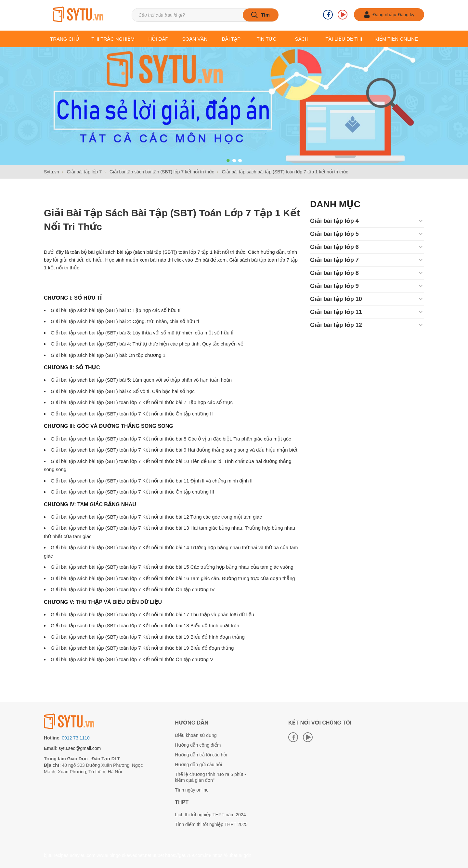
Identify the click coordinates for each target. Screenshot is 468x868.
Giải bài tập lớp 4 (334, 221)
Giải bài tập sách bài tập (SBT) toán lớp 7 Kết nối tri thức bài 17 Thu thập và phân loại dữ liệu (152, 614)
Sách (302, 39)
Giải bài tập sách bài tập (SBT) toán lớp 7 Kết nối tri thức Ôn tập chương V (132, 659)
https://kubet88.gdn (232, 855)
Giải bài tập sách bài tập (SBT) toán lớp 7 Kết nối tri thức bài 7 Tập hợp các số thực (142, 402)
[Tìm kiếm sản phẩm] (205, 15)
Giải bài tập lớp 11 (336, 312)
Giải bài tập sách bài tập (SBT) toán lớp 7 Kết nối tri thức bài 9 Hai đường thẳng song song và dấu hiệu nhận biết (174, 450)
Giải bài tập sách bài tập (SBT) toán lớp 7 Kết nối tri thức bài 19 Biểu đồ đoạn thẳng (142, 648)
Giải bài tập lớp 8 (334, 273)
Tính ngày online (192, 790)
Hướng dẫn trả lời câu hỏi (201, 755)
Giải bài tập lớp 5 (334, 234)
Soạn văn (195, 39)
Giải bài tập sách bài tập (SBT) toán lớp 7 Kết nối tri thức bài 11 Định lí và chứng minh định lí (152, 481)
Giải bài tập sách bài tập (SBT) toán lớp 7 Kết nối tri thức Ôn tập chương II (132, 414)
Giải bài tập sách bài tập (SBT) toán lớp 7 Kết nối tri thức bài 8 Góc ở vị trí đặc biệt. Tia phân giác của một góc (171, 439)
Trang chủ (65, 39)
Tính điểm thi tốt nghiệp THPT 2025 (211, 824)
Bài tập (231, 39)
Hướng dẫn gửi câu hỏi (198, 765)
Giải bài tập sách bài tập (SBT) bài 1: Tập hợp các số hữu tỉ (116, 310)
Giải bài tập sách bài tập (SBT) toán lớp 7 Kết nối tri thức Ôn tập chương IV (133, 589)
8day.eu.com (82, 855)
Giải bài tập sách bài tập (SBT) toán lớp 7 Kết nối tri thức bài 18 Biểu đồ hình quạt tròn (145, 625)
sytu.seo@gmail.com (80, 748)
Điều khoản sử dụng (196, 735)
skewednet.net (136, 855)
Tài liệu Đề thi (344, 39)
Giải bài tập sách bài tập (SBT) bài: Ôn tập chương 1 (108, 355)
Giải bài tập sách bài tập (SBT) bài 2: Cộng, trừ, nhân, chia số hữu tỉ (125, 321)
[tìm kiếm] (261, 15)
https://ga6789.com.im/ (188, 855)
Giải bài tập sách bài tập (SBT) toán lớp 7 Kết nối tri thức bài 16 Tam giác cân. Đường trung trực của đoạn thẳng (173, 578)
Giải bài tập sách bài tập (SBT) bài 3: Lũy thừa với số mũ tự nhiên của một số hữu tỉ (142, 333)
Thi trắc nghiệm (113, 39)
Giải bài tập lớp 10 (336, 299)
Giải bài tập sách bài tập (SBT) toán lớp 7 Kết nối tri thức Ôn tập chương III (132, 492)
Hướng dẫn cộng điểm (198, 745)
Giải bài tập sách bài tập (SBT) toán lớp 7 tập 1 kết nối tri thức (172, 220)
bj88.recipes (56, 855)
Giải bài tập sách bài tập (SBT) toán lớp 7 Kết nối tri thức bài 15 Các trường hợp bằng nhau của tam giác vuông (172, 567)
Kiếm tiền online (396, 39)
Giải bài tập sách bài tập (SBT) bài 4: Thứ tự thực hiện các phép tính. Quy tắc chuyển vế (147, 344)
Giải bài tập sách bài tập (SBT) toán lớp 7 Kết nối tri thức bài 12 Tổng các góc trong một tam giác (156, 517)
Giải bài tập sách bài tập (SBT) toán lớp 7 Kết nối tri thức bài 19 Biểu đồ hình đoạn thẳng (148, 637)
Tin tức (266, 39)
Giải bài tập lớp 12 (336, 325)
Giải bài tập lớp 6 (334, 247)
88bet (158, 855)
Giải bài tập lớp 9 (334, 286)
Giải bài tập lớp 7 (334, 260)
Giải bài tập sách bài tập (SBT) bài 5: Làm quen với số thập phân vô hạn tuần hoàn (141, 380)
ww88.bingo (109, 855)
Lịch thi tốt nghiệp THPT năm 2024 (210, 815)
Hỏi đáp (158, 39)
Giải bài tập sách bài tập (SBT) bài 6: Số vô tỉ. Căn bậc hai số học (123, 391)
